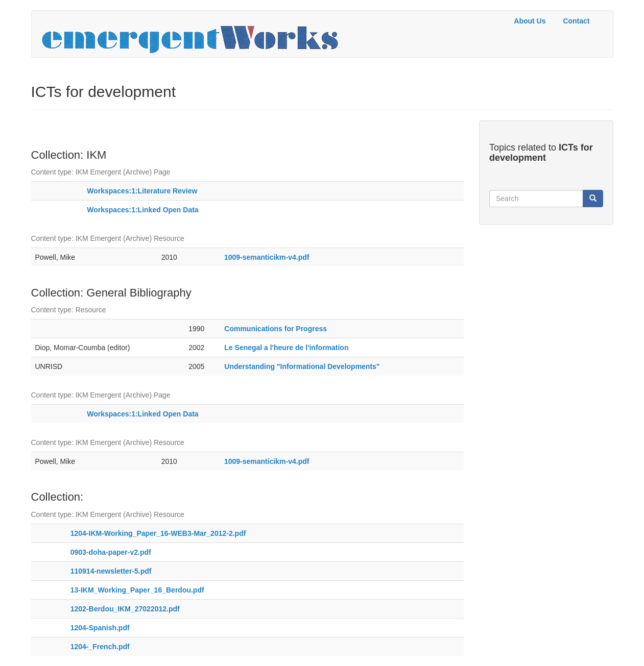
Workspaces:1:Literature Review (142, 191)
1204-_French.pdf (100, 647)
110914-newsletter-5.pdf (111, 571)
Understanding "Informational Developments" (302, 366)
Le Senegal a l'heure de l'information (286, 348)
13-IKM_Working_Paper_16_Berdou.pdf (137, 590)
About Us (530, 21)
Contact (576, 21)
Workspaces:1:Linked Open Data (142, 210)
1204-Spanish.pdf (100, 628)
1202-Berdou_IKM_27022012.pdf (125, 609)
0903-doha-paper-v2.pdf (111, 552)
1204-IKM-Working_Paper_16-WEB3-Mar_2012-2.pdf (158, 533)
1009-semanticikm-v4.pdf (267, 257)
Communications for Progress (276, 329)
